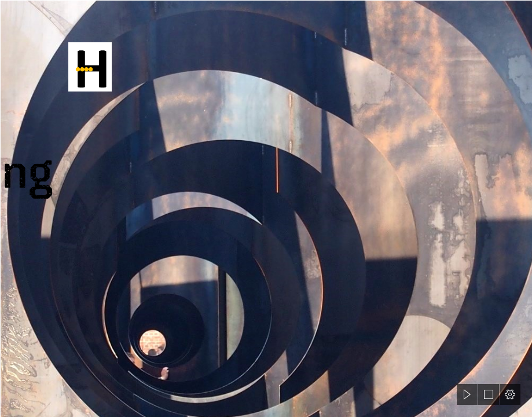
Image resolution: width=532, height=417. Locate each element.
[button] (467, 394)
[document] (266, 209)
